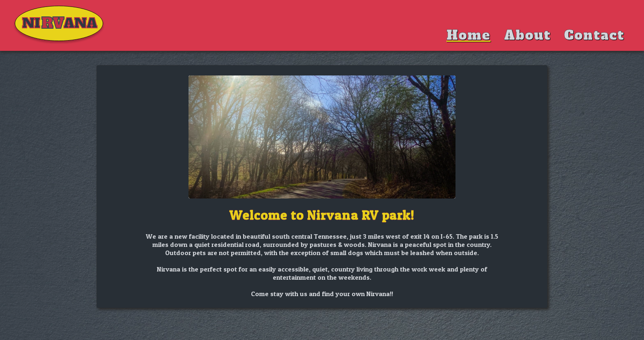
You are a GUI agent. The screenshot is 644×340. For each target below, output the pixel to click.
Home (468, 35)
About (528, 35)
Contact (594, 35)
